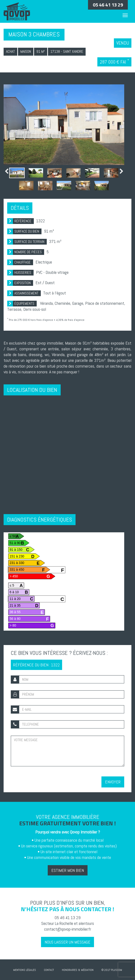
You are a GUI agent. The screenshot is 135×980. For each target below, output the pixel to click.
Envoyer (113, 782)
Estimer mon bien (68, 870)
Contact (49, 970)
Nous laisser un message (67, 942)
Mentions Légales (25, 970)
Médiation (87, 970)
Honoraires (70, 970)
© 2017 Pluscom (112, 970)
